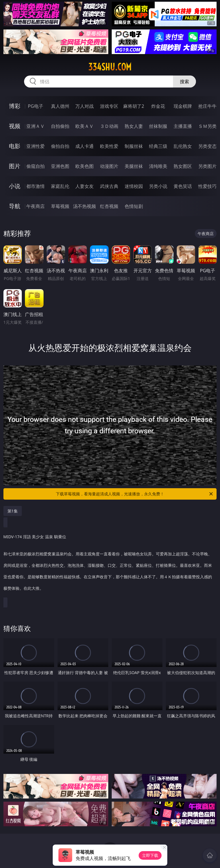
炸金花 (158, 106)
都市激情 (36, 186)
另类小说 (158, 186)
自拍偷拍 (60, 126)
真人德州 (60, 106)
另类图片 (207, 166)
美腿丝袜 (134, 166)
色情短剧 (134, 206)
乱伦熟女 (183, 146)
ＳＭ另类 (207, 126)
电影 (15, 146)
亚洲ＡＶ (36, 126)
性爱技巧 (207, 186)
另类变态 (207, 146)
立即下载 (150, 855)
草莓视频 (60, 206)
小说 (15, 186)
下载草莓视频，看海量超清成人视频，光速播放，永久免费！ (135, 494)
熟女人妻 (134, 126)
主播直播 (183, 126)
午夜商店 (36, 206)
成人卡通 (85, 146)
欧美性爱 (109, 146)
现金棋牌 (183, 106)
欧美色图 (85, 166)
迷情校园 (134, 186)
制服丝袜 (134, 146)
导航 (15, 206)
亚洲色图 (60, 166)
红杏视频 (109, 206)
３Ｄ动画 (109, 126)
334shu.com (110, 67)
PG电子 (35, 106)
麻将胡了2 (134, 106)
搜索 (184, 82)
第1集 (13, 511)
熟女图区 (183, 166)
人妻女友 (85, 186)
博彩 (15, 106)
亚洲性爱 (36, 146)
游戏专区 (109, 106)
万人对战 (85, 106)
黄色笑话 (183, 186)
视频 (15, 126)
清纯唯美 (158, 166)
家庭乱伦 (60, 186)
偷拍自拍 (60, 146)
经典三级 (158, 146)
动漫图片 (109, 166)
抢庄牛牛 (207, 106)
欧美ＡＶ (85, 126)
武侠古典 (109, 186)
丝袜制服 (158, 126)
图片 (15, 166)
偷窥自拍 (36, 166)
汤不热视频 (85, 206)
